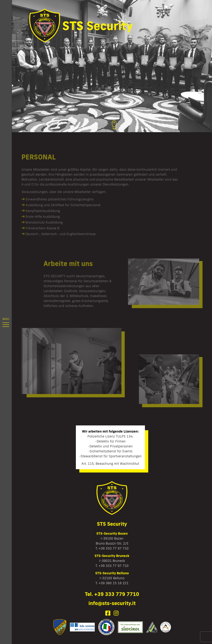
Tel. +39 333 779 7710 (112, 594)
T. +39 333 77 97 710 (112, 548)
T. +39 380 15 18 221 (112, 583)
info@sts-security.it (112, 603)
